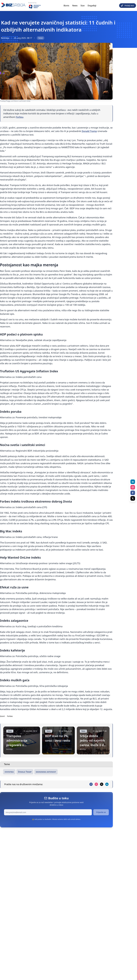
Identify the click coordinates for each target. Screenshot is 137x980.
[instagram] (96, 784)
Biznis (66, 6)
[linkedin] (107, 784)
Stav (83, 6)
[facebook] (91, 784)
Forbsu (20, 117)
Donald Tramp (89, 131)
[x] (102, 784)
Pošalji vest (128, 5)
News (75, 6)
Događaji (92, 6)
